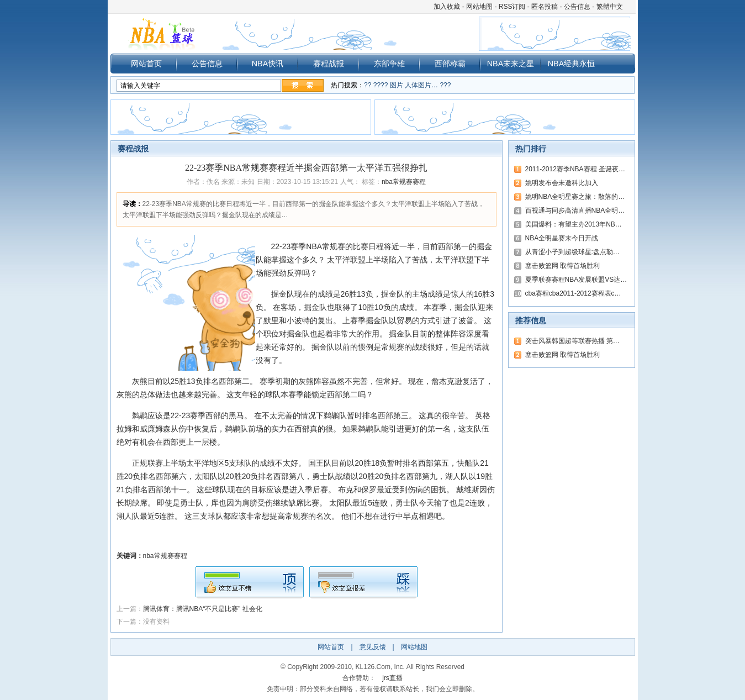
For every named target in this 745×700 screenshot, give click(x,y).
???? (381, 85)
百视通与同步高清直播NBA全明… (575, 210)
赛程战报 (329, 64)
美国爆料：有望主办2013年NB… (574, 224)
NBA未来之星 (511, 64)
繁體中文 (610, 7)
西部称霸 (450, 64)
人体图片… (421, 85)
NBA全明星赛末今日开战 (562, 238)
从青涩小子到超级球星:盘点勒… (572, 252)
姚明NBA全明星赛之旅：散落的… (575, 197)
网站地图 (479, 7)
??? (445, 85)
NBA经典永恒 (572, 64)
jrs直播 (392, 678)
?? (368, 85)
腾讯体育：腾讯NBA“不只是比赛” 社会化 (203, 609)
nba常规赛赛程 (404, 182)
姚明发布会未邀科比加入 (562, 183)
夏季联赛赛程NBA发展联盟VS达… (576, 280)
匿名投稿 (545, 7)
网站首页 (146, 64)
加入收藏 (447, 7)
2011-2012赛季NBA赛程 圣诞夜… (575, 169)
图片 (397, 85)
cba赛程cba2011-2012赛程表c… (573, 293)
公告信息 (577, 7)
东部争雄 (389, 64)
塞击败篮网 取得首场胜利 (562, 266)
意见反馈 (373, 647)
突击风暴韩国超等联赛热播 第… (572, 341)
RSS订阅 (512, 7)
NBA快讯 (268, 64)
